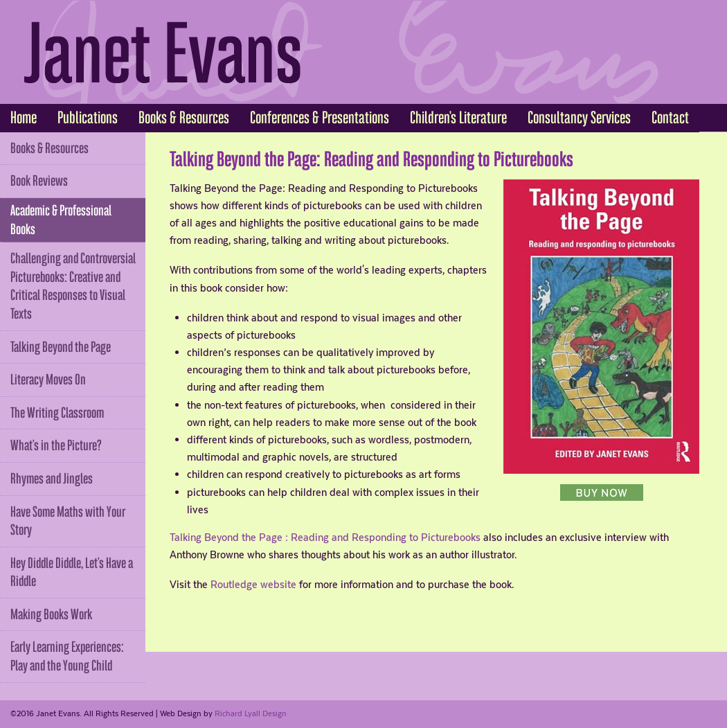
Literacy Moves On (48, 380)
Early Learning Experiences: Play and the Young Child (67, 656)
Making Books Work (51, 614)
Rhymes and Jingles (52, 479)
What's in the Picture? (56, 445)
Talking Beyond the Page (61, 347)
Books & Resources (184, 118)
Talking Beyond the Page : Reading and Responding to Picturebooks (325, 537)
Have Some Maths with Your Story (68, 521)
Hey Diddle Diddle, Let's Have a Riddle (72, 572)
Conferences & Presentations (320, 118)
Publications (88, 118)
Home (24, 118)
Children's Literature (458, 118)
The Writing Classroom (57, 413)
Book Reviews (39, 181)
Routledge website (253, 584)
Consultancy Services (579, 118)
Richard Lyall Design (251, 713)
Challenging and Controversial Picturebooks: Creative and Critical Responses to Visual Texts (73, 286)
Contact (670, 118)
